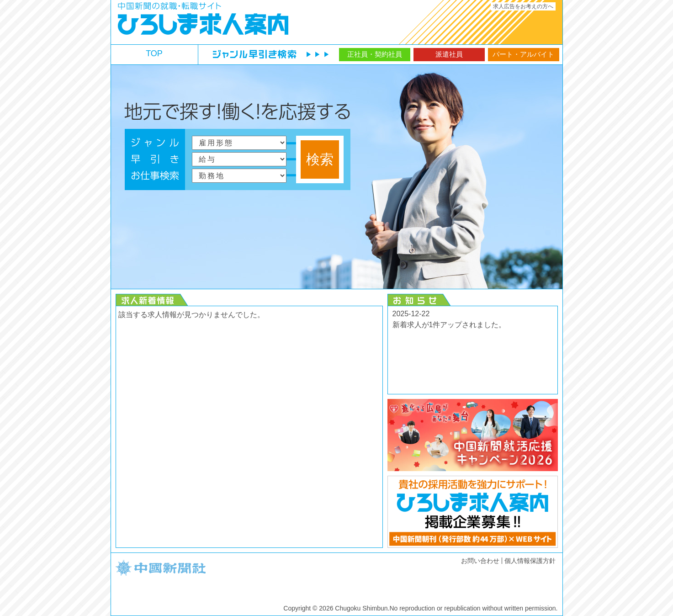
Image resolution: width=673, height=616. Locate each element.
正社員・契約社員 (375, 54)
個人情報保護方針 (530, 561)
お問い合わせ (480, 561)
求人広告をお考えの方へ (523, 6)
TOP (154, 53)
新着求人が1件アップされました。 (449, 325)
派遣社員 (449, 54)
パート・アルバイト (523, 54)
